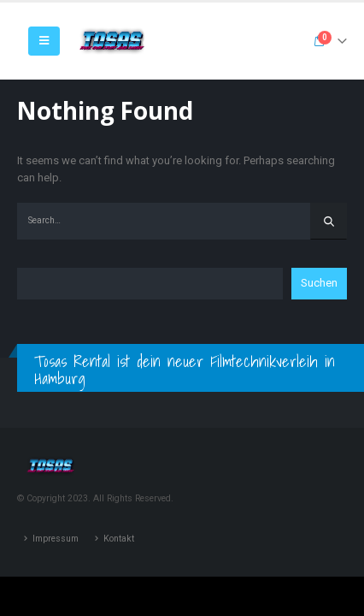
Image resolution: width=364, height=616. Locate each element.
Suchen (319, 283)
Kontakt (119, 539)
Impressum (56, 539)
